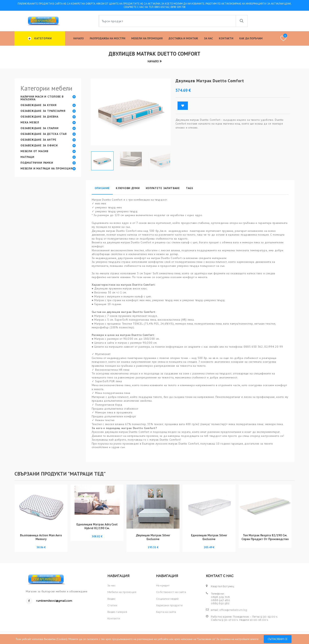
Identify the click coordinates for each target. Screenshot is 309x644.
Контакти (226, 38)
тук (261, 639)
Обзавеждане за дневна (39, 117)
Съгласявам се (278, 639)
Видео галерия (117, 612)
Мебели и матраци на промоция (46, 168)
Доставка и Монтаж (183, 38)
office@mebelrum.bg (233, 610)
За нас (208, 38)
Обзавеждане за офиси (39, 145)
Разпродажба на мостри (108, 38)
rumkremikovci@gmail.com (54, 601)
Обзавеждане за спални (40, 128)
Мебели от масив (34, 151)
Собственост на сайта (171, 592)
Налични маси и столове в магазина (42, 98)
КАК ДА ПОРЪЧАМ (251, 38)
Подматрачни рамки (37, 163)
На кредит (163, 585)
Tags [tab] (190, 188)
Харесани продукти (169, 605)
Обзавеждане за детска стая (44, 134)
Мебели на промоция (147, 38)
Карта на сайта (166, 612)
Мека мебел (30, 122)
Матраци (27, 157)
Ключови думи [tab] (128, 188)
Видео (112, 599)
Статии (112, 605)
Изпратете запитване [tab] (163, 188)
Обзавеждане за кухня (39, 105)
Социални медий (167, 599)
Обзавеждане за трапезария (43, 111)
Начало (79, 38)
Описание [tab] (102, 188)
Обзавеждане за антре (38, 140)
